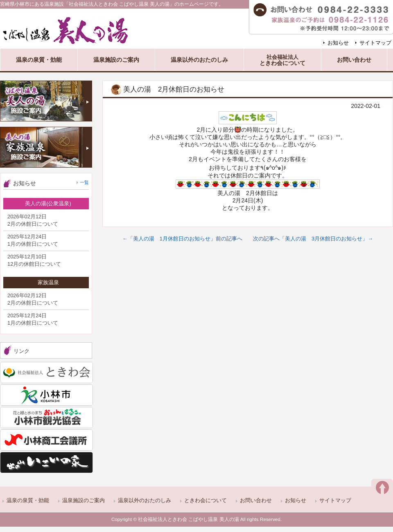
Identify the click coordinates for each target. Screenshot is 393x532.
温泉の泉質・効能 (28, 500)
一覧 (84, 182)
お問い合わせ (256, 500)
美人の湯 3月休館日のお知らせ (324, 239)
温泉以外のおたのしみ (145, 500)
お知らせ (338, 43)
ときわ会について (206, 500)
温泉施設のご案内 (84, 500)
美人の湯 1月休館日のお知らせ (172, 239)
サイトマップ (375, 43)
